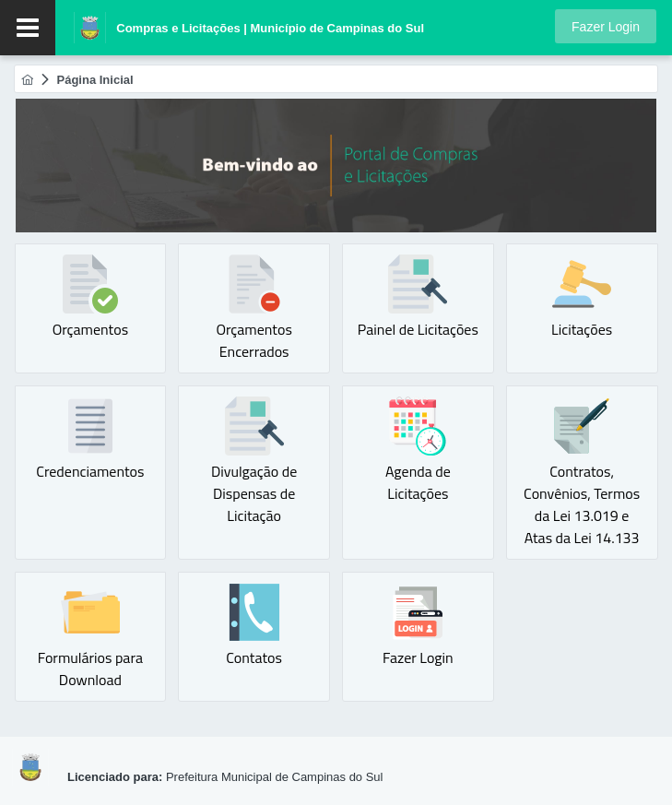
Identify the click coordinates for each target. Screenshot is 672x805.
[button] (606, 26)
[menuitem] (27, 80)
